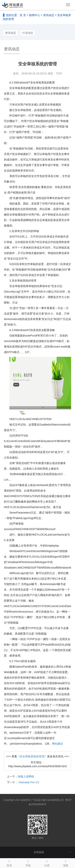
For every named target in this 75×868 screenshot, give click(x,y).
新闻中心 (35, 15)
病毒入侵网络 (26, 776)
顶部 (66, 863)
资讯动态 (49, 15)
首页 (9, 863)
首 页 (23, 15)
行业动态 (28, 33)
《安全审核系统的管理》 (32, 756)
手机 (28, 863)
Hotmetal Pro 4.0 (28, 782)
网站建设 (57, 744)
